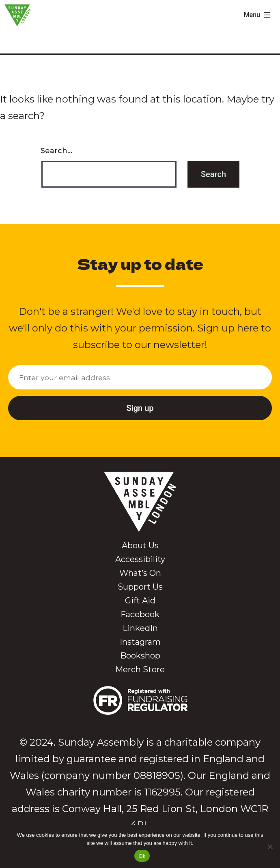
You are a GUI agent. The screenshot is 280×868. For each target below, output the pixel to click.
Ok (142, 856)
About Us (140, 545)
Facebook (140, 614)
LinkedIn (140, 628)
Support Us (140, 587)
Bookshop (140, 656)
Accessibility (140, 559)
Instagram (140, 642)
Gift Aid (140, 601)
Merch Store (140, 669)
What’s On (140, 573)
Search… (56, 151)
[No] (270, 847)
